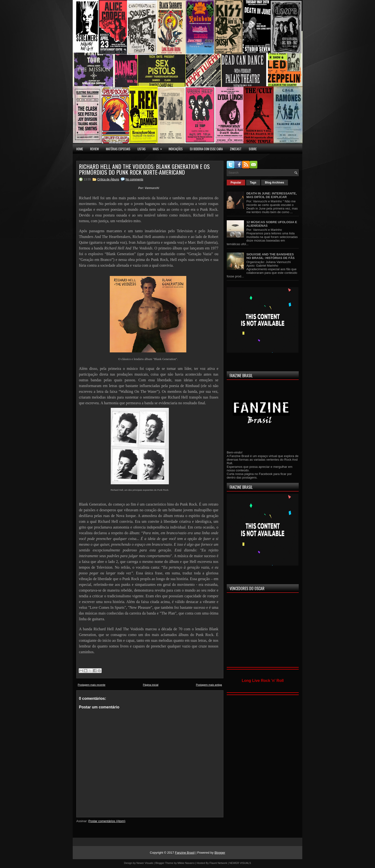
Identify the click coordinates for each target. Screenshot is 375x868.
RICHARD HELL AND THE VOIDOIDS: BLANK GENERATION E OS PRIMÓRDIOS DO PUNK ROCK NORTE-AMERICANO (144, 169)
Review (94, 149)
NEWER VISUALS (240, 863)
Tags (253, 183)
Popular (236, 183)
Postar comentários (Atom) (107, 821)
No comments (134, 179)
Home (80, 149)
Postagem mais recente (92, 685)
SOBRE (253, 149)
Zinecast (236, 149)
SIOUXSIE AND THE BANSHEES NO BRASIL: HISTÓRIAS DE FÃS (270, 256)
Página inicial (151, 685)
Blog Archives (275, 183)
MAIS (159, 148)
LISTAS (142, 149)
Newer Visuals (145, 863)
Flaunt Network (218, 863)
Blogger (220, 853)
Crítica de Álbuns (108, 179)
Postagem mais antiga (209, 685)
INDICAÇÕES (176, 149)
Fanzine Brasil (185, 853)
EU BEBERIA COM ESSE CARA (206, 149)
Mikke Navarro (186, 863)
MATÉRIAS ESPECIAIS (118, 149)
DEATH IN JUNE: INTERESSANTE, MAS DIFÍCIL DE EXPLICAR (272, 195)
